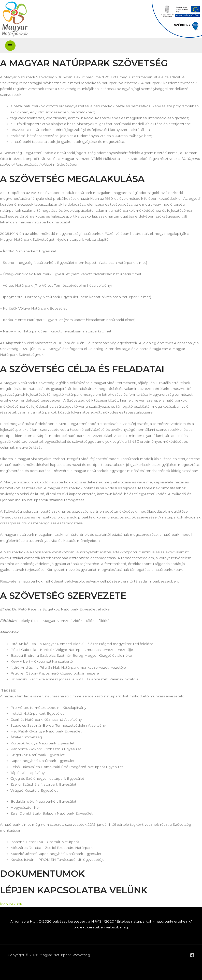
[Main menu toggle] (10, 46)
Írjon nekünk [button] (11, 904)
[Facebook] (192, 955)
